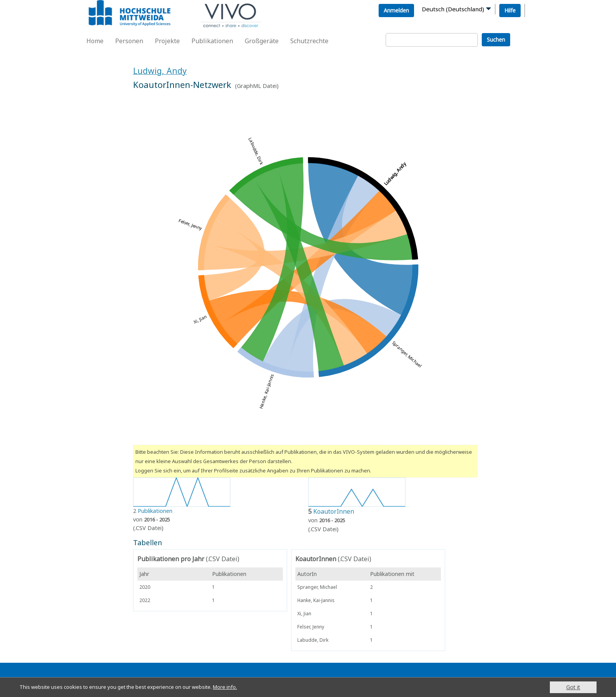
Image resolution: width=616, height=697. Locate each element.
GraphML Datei (257, 86)
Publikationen (212, 41)
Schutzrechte (309, 41)
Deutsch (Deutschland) (453, 9)
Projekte (167, 41)
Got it (573, 687)
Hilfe (510, 10)
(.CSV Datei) (148, 528)
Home (95, 41)
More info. (237, 687)
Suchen (496, 40)
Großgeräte (262, 41)
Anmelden (396, 10)
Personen (129, 41)
